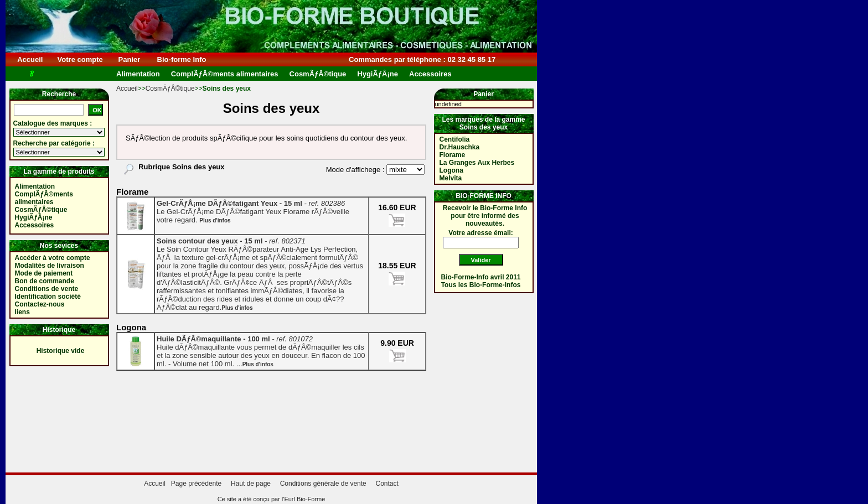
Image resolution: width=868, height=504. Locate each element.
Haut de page (251, 484)
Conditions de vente (47, 289)
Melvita (451, 178)
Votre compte (80, 59)
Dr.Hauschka (460, 147)
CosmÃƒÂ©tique (170, 89)
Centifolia (455, 139)
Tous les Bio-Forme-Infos (481, 285)
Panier (129, 59)
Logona (451, 170)
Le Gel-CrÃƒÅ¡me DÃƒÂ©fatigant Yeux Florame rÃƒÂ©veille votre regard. (253, 212)
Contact (387, 484)
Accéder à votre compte (53, 258)
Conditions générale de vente (323, 484)
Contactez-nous (40, 304)
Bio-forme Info (182, 59)
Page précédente (196, 484)
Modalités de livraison (50, 266)
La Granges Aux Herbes (477, 163)
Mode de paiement (44, 273)
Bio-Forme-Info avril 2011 (481, 277)
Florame (453, 155)
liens (22, 312)
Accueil (30, 59)
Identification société (48, 297)
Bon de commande (45, 281)
